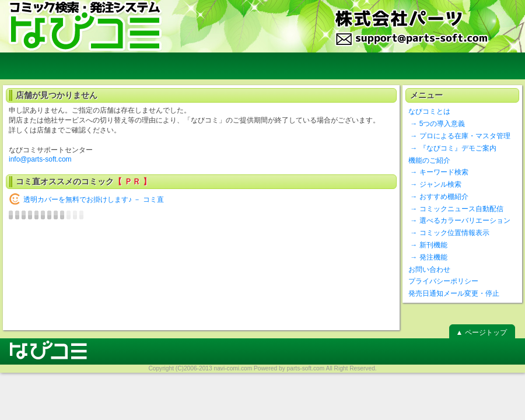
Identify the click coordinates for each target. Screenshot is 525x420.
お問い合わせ (429, 269)
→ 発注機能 (428, 257)
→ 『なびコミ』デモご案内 (452, 148)
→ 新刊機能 (428, 245)
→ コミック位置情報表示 (449, 233)
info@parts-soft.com (40, 159)
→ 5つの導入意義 (437, 124)
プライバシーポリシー (443, 281)
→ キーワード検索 (438, 172)
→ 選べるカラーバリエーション (459, 220)
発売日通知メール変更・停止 (454, 293)
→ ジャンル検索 (435, 184)
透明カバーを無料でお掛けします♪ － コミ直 (94, 199)
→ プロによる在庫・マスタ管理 (459, 136)
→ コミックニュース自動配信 (456, 209)
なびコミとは (429, 111)
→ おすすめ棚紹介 (438, 197)
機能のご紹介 (429, 160)
